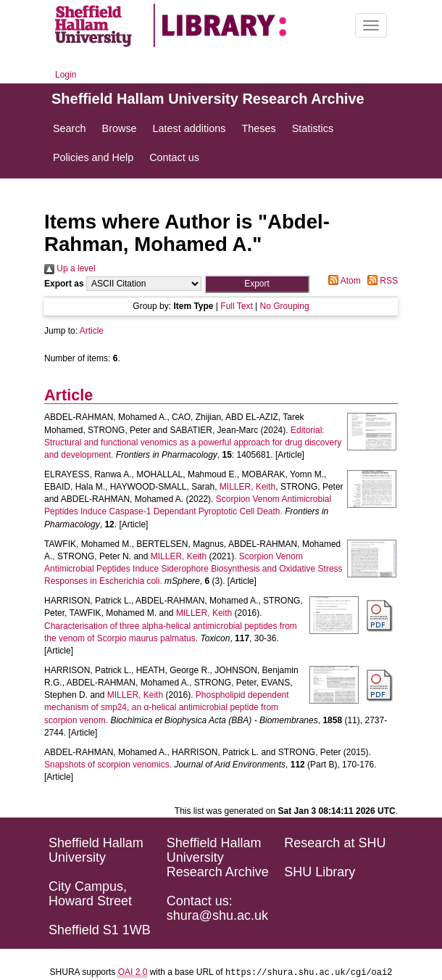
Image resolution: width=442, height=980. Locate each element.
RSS (380, 281)
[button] (257, 284)
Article (92, 331)
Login (66, 75)
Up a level (70, 268)
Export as (64, 284)
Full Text (236, 306)
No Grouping (285, 306)
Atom (342, 281)
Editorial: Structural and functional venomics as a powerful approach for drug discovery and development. (193, 442)
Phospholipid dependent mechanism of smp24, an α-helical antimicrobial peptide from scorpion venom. (167, 707)
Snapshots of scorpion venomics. (108, 765)
